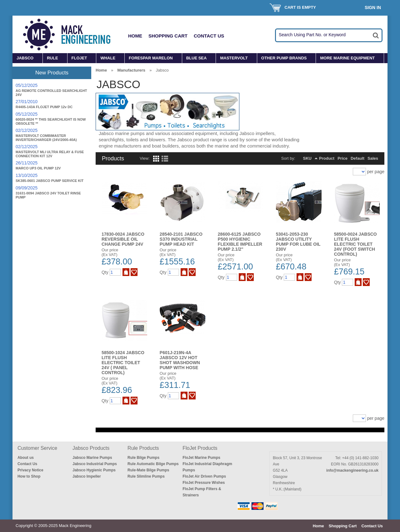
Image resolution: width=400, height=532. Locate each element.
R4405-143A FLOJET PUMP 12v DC (44, 107)
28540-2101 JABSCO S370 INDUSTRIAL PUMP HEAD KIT (181, 239)
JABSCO (25, 58)
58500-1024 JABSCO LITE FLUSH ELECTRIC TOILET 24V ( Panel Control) (123, 363)
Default (357, 158)
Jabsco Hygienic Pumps (94, 470)
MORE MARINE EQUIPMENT (347, 58)
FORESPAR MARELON (151, 58)
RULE (52, 58)
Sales (373, 158)
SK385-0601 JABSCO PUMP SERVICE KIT (50, 181)
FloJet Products (200, 448)
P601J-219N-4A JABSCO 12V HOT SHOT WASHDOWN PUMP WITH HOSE (180, 360)
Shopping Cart (168, 36)
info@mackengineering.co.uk (352, 470)
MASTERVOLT (234, 58)
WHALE (108, 58)
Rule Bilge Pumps (143, 458)
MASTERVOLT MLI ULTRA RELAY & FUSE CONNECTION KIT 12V (50, 154)
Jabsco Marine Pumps (92, 458)
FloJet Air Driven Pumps (204, 476)
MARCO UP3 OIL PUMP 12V (38, 168)
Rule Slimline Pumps (146, 476)
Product (327, 158)
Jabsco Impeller (87, 476)
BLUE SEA (197, 58)
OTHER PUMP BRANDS (284, 58)
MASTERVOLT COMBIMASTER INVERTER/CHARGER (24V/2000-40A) (46, 138)
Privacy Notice (30, 470)
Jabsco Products (91, 448)
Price (342, 158)
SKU (307, 158)
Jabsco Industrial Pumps (95, 464)
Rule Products (143, 448)
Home (135, 36)
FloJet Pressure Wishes (204, 483)
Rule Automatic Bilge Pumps (153, 464)
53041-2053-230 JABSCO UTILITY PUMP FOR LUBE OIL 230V (298, 242)
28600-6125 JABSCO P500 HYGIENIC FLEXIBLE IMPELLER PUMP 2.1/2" (240, 242)
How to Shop (29, 476)
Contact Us (209, 36)
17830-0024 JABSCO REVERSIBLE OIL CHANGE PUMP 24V (123, 239)
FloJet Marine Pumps (201, 458)
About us (26, 458)
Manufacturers (131, 70)
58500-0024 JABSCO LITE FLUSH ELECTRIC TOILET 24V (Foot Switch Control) (355, 244)
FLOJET (79, 58)
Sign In (373, 8)
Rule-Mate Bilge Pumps (148, 470)
